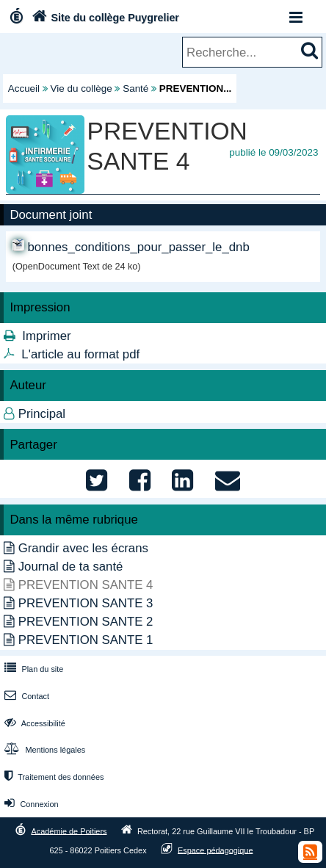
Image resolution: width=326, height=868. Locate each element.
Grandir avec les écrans (83, 548)
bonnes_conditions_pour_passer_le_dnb (138, 247)
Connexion (30, 804)
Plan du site (32, 669)
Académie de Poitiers (69, 831)
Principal (42, 414)
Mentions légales (43, 750)
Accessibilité (33, 723)
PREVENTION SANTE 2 (86, 622)
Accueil (24, 88)
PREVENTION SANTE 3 (86, 603)
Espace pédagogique (215, 850)
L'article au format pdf (80, 354)
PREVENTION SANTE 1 (86, 640)
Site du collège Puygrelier (104, 18)
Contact (25, 696)
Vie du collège (81, 88)
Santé (135, 88)
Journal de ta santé (71, 567)
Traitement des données (52, 777)
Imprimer (46, 336)
